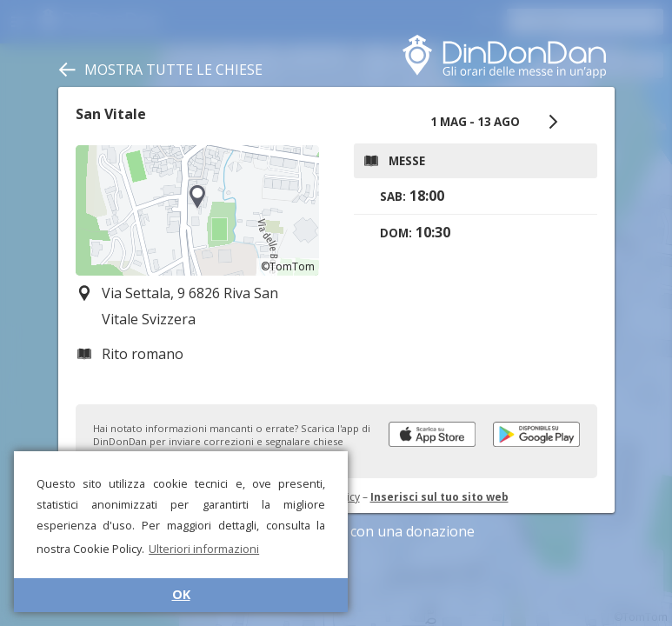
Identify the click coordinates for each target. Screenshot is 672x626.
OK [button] (181, 594)
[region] (197, 210)
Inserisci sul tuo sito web (439, 497)
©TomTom (288, 266)
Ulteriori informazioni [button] (204, 549)
